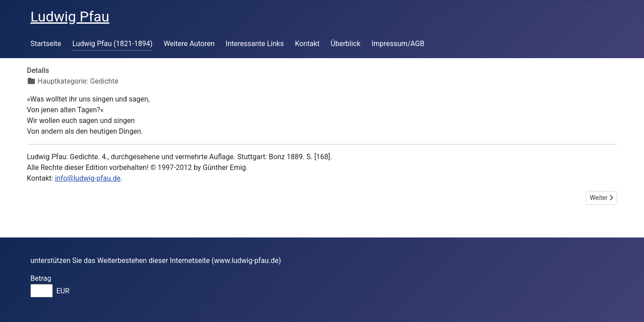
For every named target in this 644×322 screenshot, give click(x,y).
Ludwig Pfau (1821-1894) (113, 44)
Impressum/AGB (398, 44)
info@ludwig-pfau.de (88, 178)
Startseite (46, 44)
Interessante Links (255, 44)
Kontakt (307, 44)
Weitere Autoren (189, 44)
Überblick (345, 44)
